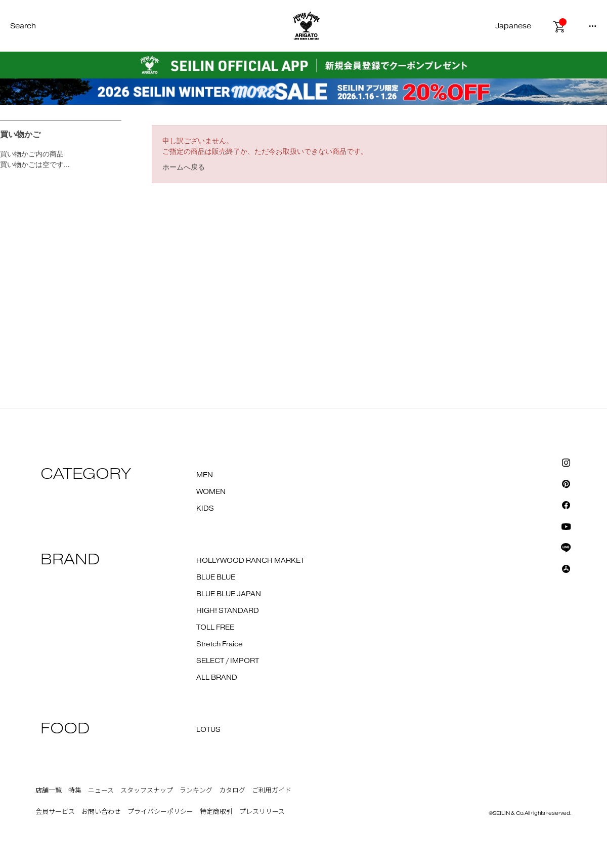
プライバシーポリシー (160, 812)
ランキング (196, 791)
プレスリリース (262, 812)
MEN (205, 475)
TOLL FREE (215, 628)
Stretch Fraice (220, 644)
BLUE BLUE (216, 577)
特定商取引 (216, 812)
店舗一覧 (49, 791)
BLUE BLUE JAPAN (229, 594)
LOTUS (208, 730)
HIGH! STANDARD (228, 611)
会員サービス (55, 812)
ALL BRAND (217, 678)
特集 (75, 791)
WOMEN (211, 492)
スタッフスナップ (147, 791)
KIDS (205, 509)
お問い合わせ (101, 812)
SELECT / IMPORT (228, 661)
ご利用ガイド (272, 791)
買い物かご (20, 134)
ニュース (101, 791)
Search (23, 26)
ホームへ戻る (184, 167)
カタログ (232, 791)
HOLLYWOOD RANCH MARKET (250, 561)
